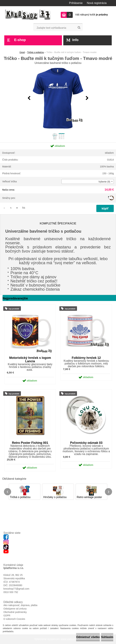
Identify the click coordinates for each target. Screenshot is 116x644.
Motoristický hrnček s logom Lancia (30, 360)
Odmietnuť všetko (88, 637)
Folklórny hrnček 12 (86, 358)
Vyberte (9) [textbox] (104, 182)
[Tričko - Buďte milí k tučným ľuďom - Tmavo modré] (58, 98)
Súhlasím (107, 637)
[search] (79, 28)
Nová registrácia (97, 3)
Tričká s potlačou (36, 52)
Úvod (22, 52)
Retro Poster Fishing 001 (30, 443)
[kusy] (11, 208)
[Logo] (28, 15)
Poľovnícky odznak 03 (86, 443)
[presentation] (29, 98)
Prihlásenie (76, 3)
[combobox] (88, 181)
